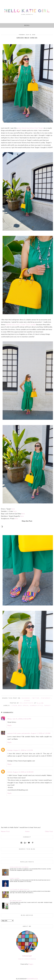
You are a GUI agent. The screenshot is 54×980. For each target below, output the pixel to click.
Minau (10, 719)
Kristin (10, 772)
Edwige (10, 750)
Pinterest (46, 698)
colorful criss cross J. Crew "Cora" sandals (21, 324)
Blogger (31, 964)
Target (47, 706)
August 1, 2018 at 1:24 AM (41, 733)
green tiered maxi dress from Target (30, 128)
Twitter (36, 698)
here (13, 509)
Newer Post (5, 831)
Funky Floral (15, 878)
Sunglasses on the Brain (19, 867)
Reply (10, 725)
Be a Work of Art (16, 901)
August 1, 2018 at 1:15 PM (23, 750)
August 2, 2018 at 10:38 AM (23, 772)
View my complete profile (27, 959)
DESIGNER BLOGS (32, 979)
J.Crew (14, 706)
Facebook (26, 698)
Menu (27, 25)
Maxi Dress (23, 706)
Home (27, 831)
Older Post (49, 831)
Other (27, 701)
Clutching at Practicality (19, 890)
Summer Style (36, 706)
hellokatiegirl (27, 956)
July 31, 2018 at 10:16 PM (22, 719)
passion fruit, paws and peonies (19, 733)
